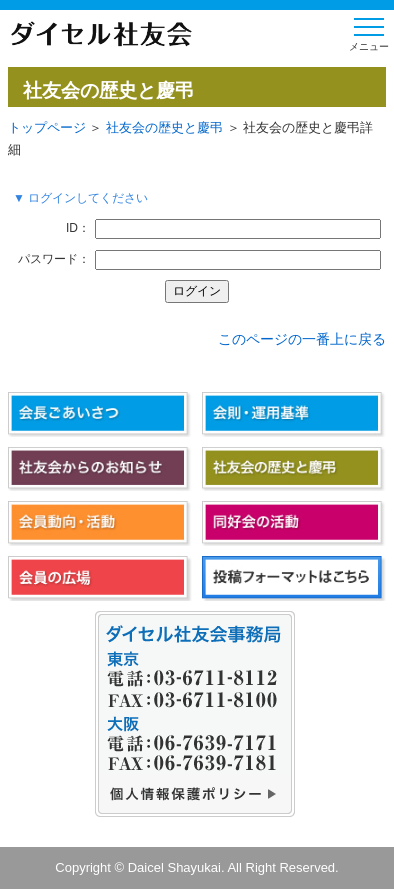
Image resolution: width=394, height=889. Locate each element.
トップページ (47, 127)
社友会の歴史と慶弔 (164, 127)
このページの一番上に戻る (302, 339)
